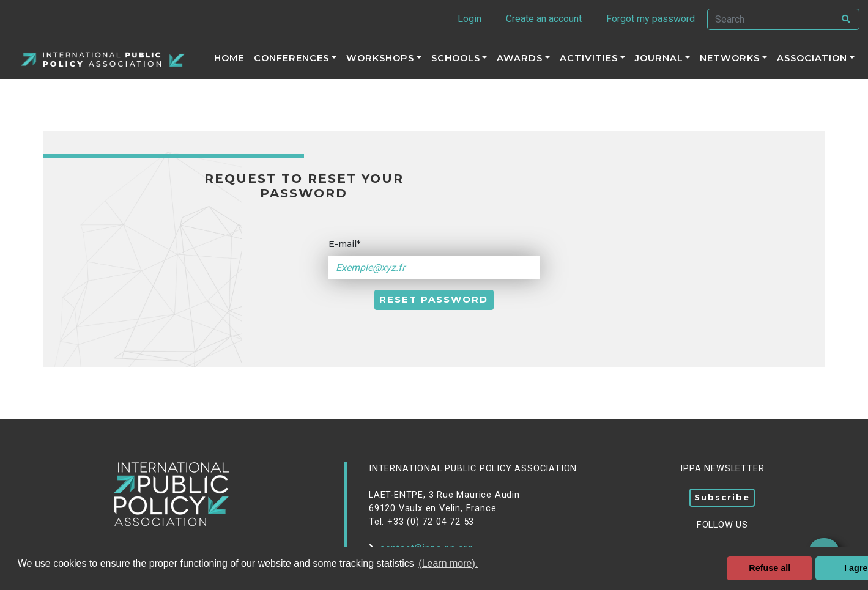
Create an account (544, 19)
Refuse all (770, 568)
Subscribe (722, 497)
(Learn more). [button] (448, 563)
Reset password (434, 299)
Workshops (380, 58)
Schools (456, 58)
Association (812, 58)
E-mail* (344, 244)
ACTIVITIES (589, 58)
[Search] (771, 19)
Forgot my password (651, 19)
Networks (730, 58)
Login (469, 19)
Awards (520, 58)
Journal (659, 58)
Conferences (291, 58)
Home (229, 58)
